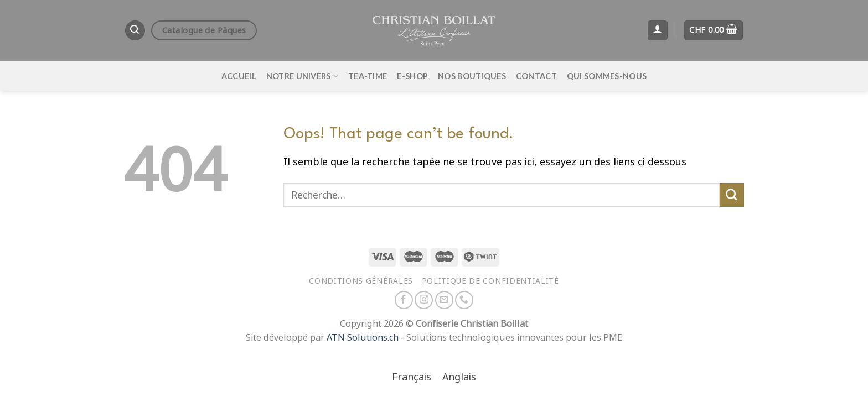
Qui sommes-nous (607, 76)
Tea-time (368, 76)
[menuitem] (412, 378)
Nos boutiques (472, 76)
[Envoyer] (732, 195)
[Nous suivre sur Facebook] (404, 300)
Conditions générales (361, 281)
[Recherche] (135, 30)
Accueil (239, 76)
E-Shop (412, 76)
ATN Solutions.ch (363, 338)
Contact (536, 76)
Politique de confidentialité (490, 281)
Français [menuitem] (412, 377)
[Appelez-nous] (464, 300)
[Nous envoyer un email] (444, 300)
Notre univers (302, 76)
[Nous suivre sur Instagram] (424, 300)
